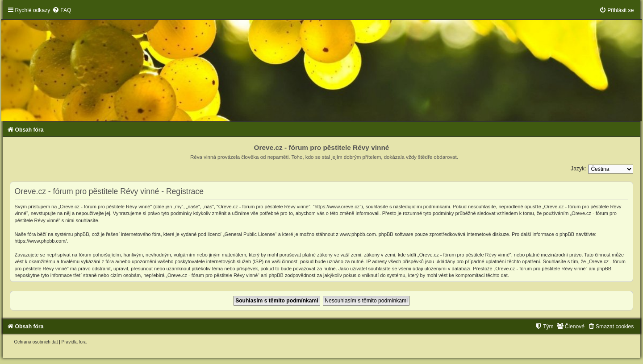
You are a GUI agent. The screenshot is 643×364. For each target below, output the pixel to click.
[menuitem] (62, 10)
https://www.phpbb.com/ (41, 241)
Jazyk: (578, 169)
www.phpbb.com (358, 234)
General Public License (250, 234)
